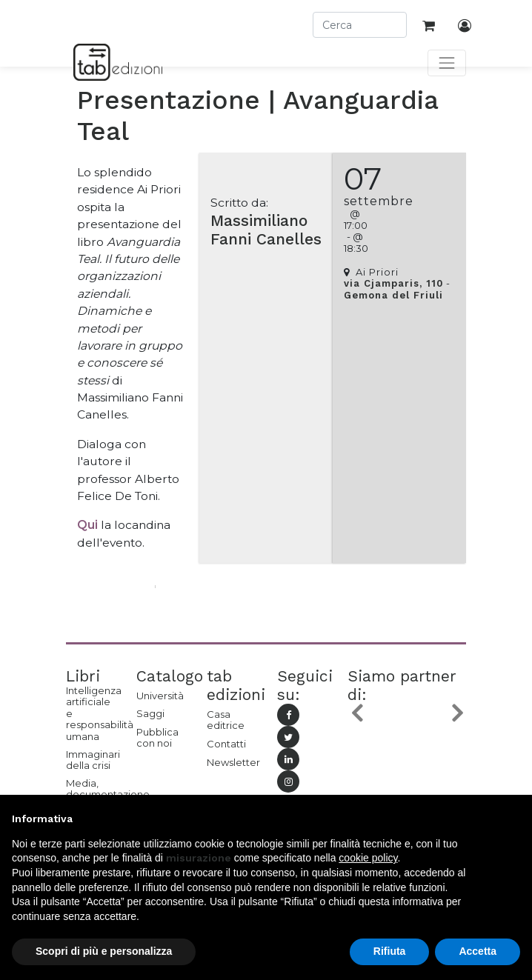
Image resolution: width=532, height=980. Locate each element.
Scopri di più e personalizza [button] (104, 951)
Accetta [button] (478, 951)
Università (160, 696)
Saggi (150, 713)
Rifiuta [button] (390, 951)
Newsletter (231, 762)
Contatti (226, 744)
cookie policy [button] (368, 858)
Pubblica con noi (157, 738)
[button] (356, 713)
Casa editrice (226, 720)
